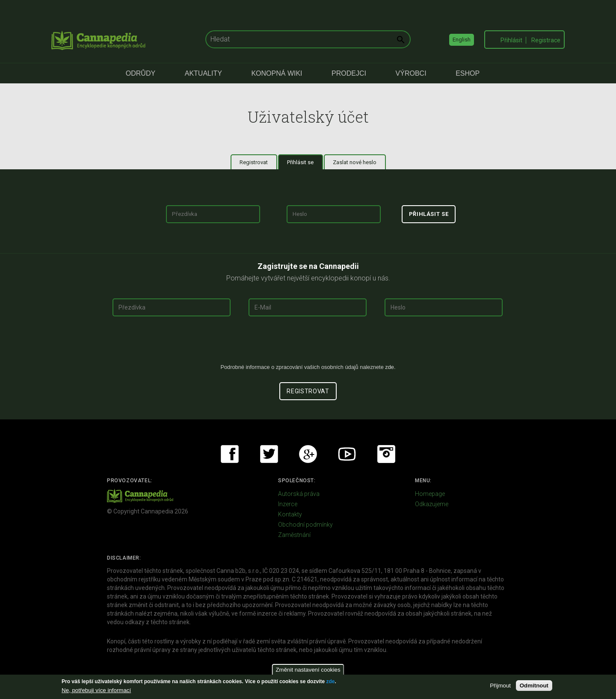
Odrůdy (141, 73)
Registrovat (254, 162)
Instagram (386, 454)
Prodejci (349, 73)
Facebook (230, 454)
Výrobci (411, 73)
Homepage (430, 494)
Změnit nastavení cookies (308, 670)
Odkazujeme (432, 504)
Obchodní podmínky (305, 525)
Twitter (269, 454)
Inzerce (288, 504)
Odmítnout (534, 686)
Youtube (347, 454)
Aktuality (203, 73)
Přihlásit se (305, 162)
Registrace (546, 40)
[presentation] (308, 343)
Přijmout (500, 686)
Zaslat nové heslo (355, 162)
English (462, 40)
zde (330, 681)
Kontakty (290, 514)
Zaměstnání (294, 535)
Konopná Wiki (277, 73)
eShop (468, 73)
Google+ (308, 454)
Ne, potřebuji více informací (96, 690)
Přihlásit (511, 40)
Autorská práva (299, 494)
